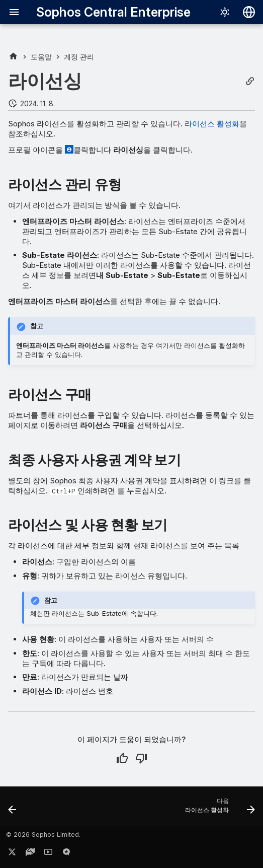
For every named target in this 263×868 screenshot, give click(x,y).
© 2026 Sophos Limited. (43, 835)
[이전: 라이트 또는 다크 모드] (13, 809)
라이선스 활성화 (212, 124)
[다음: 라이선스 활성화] (218, 809)
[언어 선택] (249, 12)
